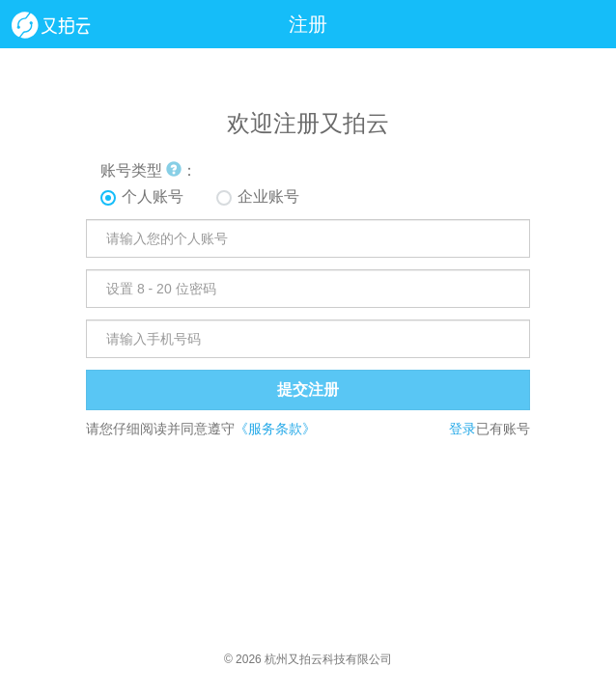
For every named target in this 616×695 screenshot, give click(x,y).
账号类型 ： (149, 170)
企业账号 (268, 196)
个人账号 (153, 196)
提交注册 (308, 389)
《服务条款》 (275, 429)
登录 (462, 429)
